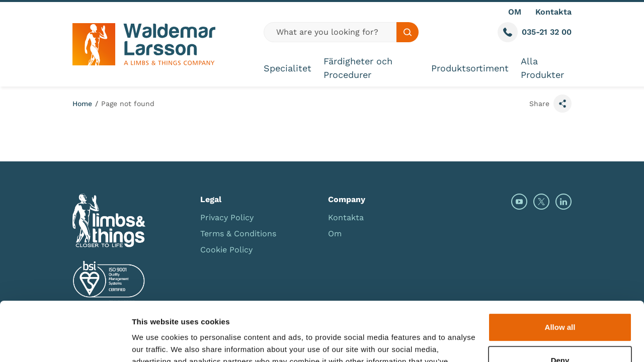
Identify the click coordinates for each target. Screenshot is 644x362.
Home (82, 104)
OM (515, 12)
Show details (155, 342)
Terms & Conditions (238, 234)
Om (335, 234)
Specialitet (288, 68)
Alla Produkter (542, 68)
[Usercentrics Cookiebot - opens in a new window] (65, 342)
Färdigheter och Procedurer (358, 68)
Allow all (560, 268)
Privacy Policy (227, 217)
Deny (560, 301)
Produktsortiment (470, 68)
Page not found (128, 104)
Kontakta (553, 12)
